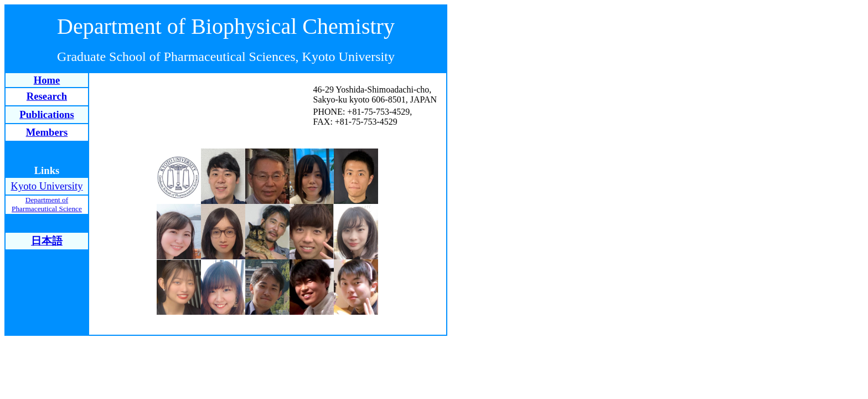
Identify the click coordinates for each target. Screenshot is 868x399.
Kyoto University (46, 186)
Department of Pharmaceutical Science (47, 204)
